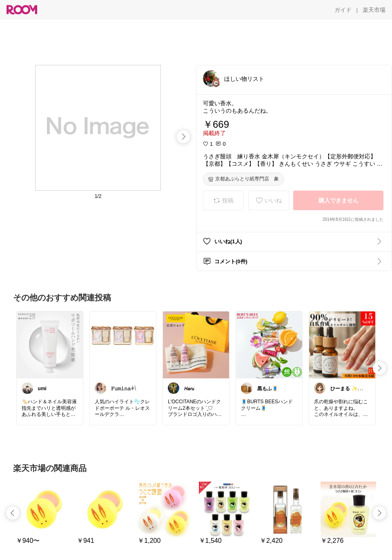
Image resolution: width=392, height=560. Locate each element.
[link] (50, 344)
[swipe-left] (13, 513)
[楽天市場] (374, 10)
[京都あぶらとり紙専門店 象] (243, 179)
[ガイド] (343, 10)
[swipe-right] (183, 137)
